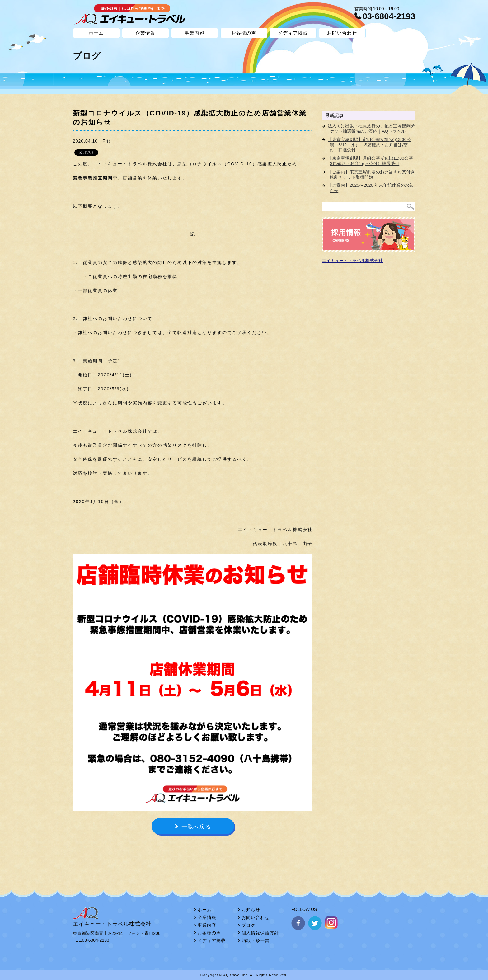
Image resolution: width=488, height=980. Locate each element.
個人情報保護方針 (260, 933)
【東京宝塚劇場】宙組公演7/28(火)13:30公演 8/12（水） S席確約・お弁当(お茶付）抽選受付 (369, 145)
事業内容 (195, 33)
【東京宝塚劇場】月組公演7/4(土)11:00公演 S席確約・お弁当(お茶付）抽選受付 (373, 161)
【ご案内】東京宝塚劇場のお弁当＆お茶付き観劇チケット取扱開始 (371, 174)
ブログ (249, 925)
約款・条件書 (256, 940)
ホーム (96, 33)
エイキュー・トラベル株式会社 (352, 261)
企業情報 (145, 33)
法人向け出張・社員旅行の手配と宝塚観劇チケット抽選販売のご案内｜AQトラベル (371, 128)
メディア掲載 (293, 33)
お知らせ (251, 910)
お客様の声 (244, 33)
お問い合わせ (342, 33)
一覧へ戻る (196, 827)
